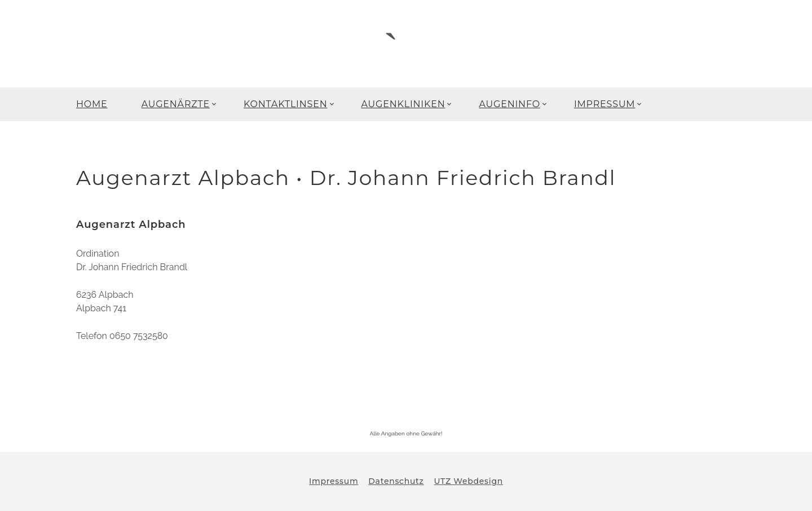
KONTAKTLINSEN (286, 104)
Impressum (334, 481)
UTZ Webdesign (468, 481)
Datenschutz (396, 481)
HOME (92, 104)
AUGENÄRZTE (176, 104)
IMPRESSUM (605, 104)
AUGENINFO (509, 104)
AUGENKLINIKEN (403, 104)
